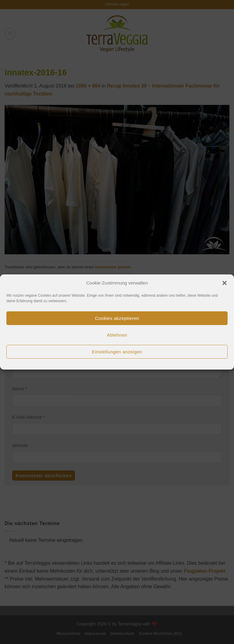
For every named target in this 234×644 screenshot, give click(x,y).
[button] (225, 283)
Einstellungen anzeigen (117, 352)
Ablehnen (117, 335)
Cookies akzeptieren (117, 318)
